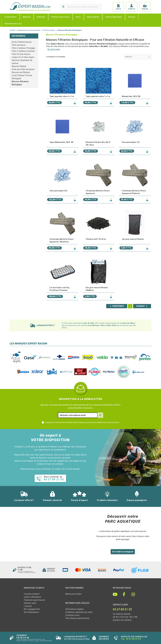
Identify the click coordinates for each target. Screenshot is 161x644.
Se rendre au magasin (123, 552)
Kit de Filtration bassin (22, 42)
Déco (78, 17)
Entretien (41, 17)
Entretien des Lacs (13, 24)
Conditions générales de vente (79, 612)
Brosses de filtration (21, 72)
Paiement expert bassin (34, 600)
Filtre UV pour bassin (21, 54)
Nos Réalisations (31, 612)
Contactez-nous (72, 615)
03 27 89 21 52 (133, 639)
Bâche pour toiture (73, 594)
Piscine (132, 17)
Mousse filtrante (19, 66)
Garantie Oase (30, 603)
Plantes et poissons (60, 17)
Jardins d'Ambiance (32, 597)
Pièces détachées (114, 17)
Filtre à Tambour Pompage (23, 48)
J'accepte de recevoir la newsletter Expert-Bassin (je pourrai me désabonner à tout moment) (82, 422)
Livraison (28, 606)
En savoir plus (54, 49)
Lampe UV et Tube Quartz (23, 57)
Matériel (27, 17)
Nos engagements (32, 609)
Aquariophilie (93, 17)
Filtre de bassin (19, 45)
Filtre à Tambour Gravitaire (23, 51)
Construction (11, 17)
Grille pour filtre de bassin (23, 69)
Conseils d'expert (32, 594)
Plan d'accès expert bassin (77, 618)
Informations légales (75, 609)
